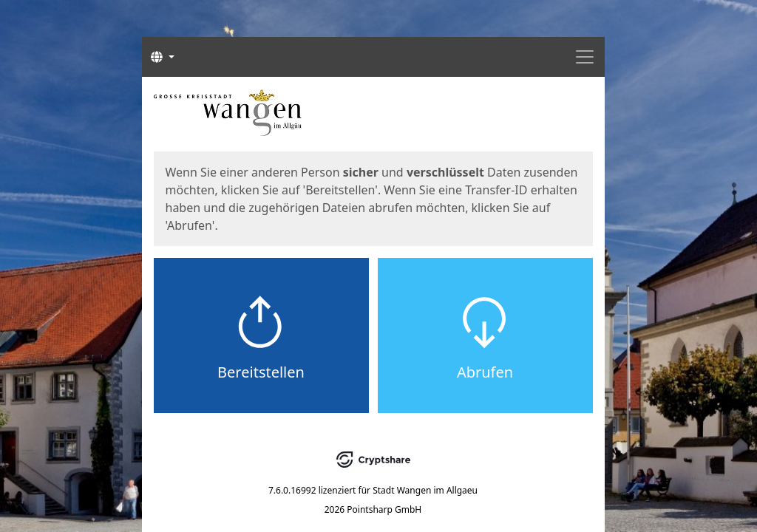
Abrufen (485, 372)
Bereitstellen (261, 372)
